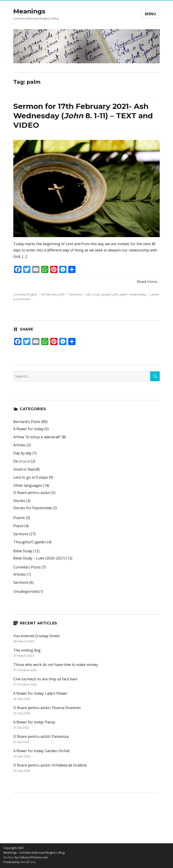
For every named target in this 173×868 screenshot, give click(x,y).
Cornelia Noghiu (25, 294)
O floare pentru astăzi (32, 493)
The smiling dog (27, 650)
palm (124, 294)
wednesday (138, 294)
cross (96, 294)
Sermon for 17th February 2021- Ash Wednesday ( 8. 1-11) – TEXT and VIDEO (83, 116)
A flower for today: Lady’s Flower (40, 693)
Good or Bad (24, 469)
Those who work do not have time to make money (56, 665)
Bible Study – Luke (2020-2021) (39, 558)
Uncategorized (26, 591)
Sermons (75, 294)
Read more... (148, 282)
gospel (106, 294)
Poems (19, 518)
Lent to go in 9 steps (31, 477)
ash (88, 294)
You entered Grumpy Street (36, 636)
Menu (151, 14)
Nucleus (9, 857)
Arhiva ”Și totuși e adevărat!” (37, 437)
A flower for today (28, 429)
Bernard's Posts (27, 422)
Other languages (28, 485)
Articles (19, 445)
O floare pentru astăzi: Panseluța (41, 736)
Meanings (29, 11)
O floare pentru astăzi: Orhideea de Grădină (50, 765)
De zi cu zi (22, 461)
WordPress (28, 862)
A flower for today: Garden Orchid (41, 751)
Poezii (18, 526)
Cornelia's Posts (27, 567)
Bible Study (23, 551)
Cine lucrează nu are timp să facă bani (45, 679)
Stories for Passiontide (33, 508)
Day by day (22, 453)
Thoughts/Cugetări (30, 542)
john (116, 294)
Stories (19, 501)
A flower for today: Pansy (34, 722)
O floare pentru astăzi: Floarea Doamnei (47, 708)
